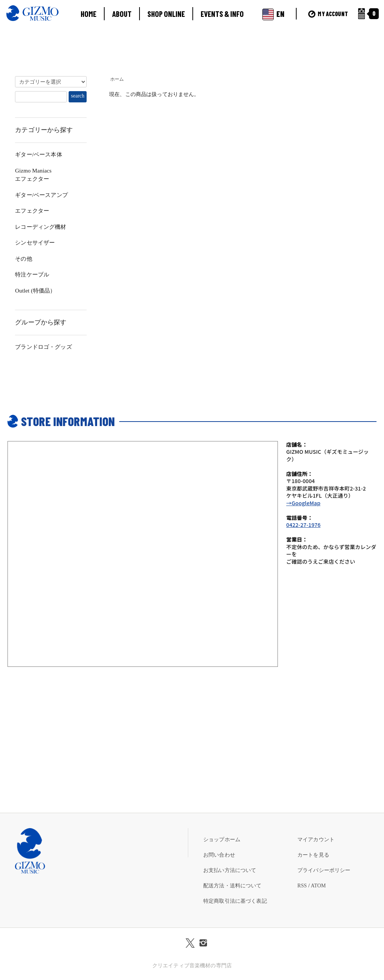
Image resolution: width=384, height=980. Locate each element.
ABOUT (122, 14)
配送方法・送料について (232, 886)
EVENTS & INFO (222, 14)
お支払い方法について (230, 870)
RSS (302, 886)
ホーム (117, 79)
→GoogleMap (303, 503)
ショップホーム (222, 840)
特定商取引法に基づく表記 (235, 901)
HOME (88, 14)
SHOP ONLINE (166, 14)
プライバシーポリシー (324, 870)
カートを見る (313, 855)
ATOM (318, 886)
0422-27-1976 (303, 525)
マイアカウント (316, 840)
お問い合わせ (219, 855)
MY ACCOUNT (328, 14)
